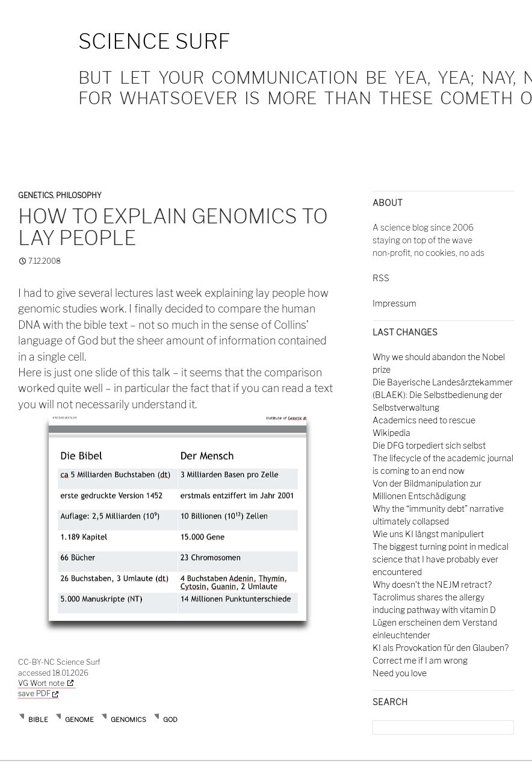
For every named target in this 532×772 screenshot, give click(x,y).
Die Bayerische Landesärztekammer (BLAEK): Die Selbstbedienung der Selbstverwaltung (443, 395)
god (170, 720)
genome (79, 720)
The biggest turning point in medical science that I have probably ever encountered (441, 559)
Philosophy (79, 195)
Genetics (36, 195)
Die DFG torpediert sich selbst (429, 445)
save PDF (38, 693)
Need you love (400, 673)
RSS (381, 278)
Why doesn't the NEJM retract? (432, 584)
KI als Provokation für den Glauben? (441, 648)
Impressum (394, 303)
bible (38, 720)
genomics (128, 720)
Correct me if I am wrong (420, 660)
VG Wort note (41, 683)
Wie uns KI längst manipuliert (428, 534)
